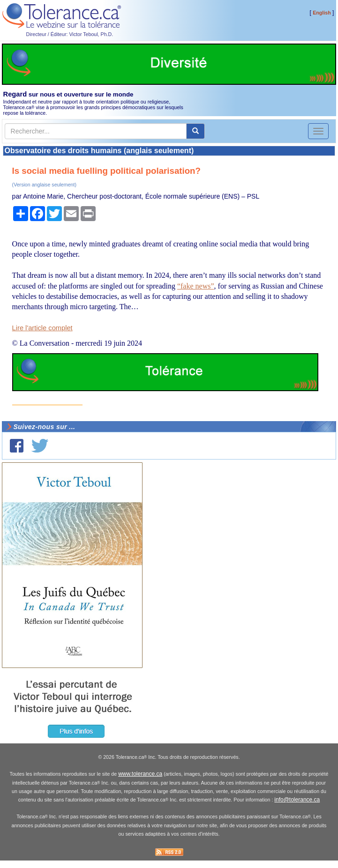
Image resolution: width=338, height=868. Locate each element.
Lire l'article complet (42, 328)
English (322, 13)
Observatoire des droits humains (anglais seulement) (99, 151)
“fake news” (196, 286)
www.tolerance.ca (140, 774)
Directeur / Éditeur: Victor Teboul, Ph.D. (70, 34)
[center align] (195, 131)
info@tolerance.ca (297, 800)
